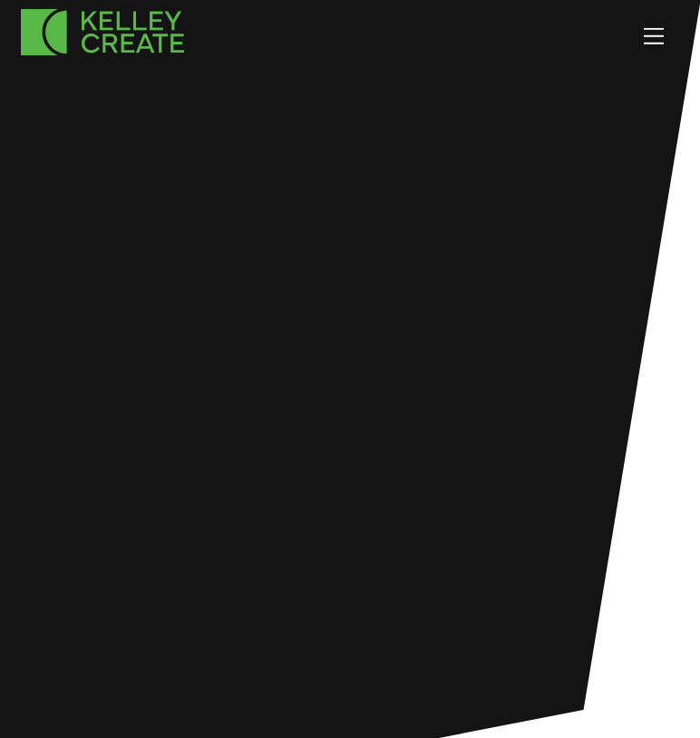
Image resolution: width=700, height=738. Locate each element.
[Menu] (654, 36)
